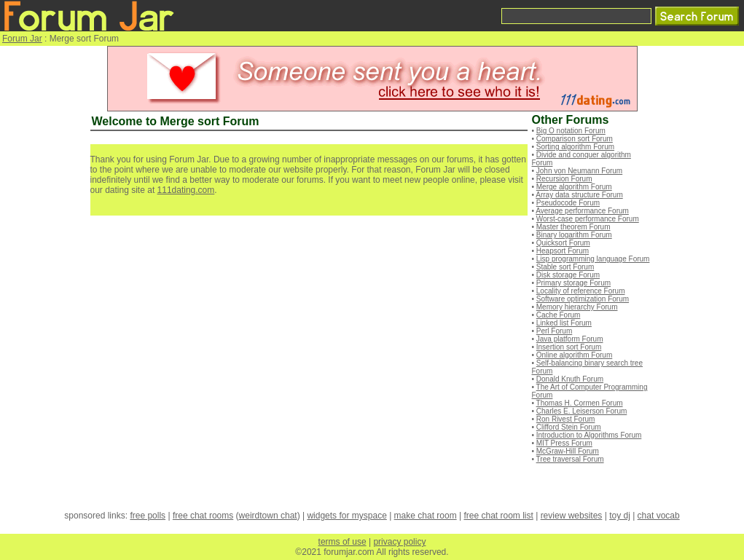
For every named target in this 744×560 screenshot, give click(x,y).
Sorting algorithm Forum (575, 147)
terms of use (342, 542)
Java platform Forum (570, 339)
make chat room (426, 516)
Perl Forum (554, 331)
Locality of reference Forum (581, 291)
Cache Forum (559, 315)
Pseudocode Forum (568, 203)
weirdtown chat (268, 516)
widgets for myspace (346, 516)
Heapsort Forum (563, 251)
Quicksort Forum (563, 243)
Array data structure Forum (579, 195)
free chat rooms (203, 516)
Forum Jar (22, 39)
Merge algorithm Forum (574, 187)
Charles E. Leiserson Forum (582, 411)
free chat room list (498, 516)
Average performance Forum (582, 211)
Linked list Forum (564, 323)
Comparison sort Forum (575, 139)
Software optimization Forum (583, 299)
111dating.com (186, 190)
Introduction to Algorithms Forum (589, 435)
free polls (148, 516)
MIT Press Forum (564, 443)
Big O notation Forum (571, 131)
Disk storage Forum (568, 275)
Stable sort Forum (565, 267)
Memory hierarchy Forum (577, 307)
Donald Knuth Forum (570, 379)
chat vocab (659, 516)
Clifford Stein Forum (569, 427)
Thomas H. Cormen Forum (580, 403)
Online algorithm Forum (574, 355)
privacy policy (399, 542)
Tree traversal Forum (570, 459)
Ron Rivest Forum (566, 419)
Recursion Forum (564, 179)
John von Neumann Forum (579, 171)
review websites (572, 516)
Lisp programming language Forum (593, 259)
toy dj (620, 516)
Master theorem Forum (573, 227)
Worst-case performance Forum (588, 219)
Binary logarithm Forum (574, 235)
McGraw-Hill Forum (568, 451)
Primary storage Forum (573, 283)
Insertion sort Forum (569, 347)
